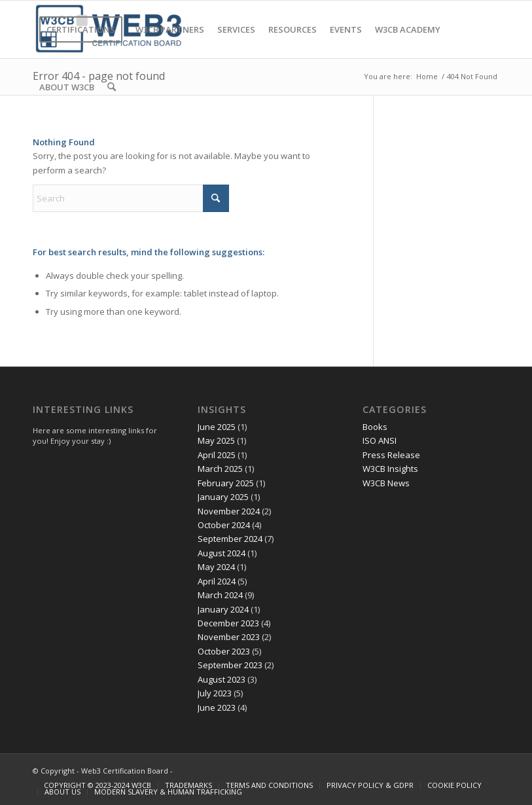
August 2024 (222, 553)
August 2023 (222, 679)
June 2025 (217, 427)
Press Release (391, 455)
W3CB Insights (390, 469)
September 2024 (230, 539)
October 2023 (224, 651)
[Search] (112, 87)
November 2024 (229, 511)
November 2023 (229, 637)
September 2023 (230, 665)
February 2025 (226, 483)
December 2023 (228, 623)
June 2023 (217, 707)
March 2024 (220, 595)
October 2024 (224, 525)
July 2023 (215, 693)
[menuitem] (81, 29)
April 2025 (217, 455)
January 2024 (223, 609)
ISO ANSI (380, 440)
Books (375, 427)
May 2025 (216, 440)
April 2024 (217, 581)
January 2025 (223, 497)
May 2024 (216, 567)
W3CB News (386, 483)
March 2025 (220, 469)
